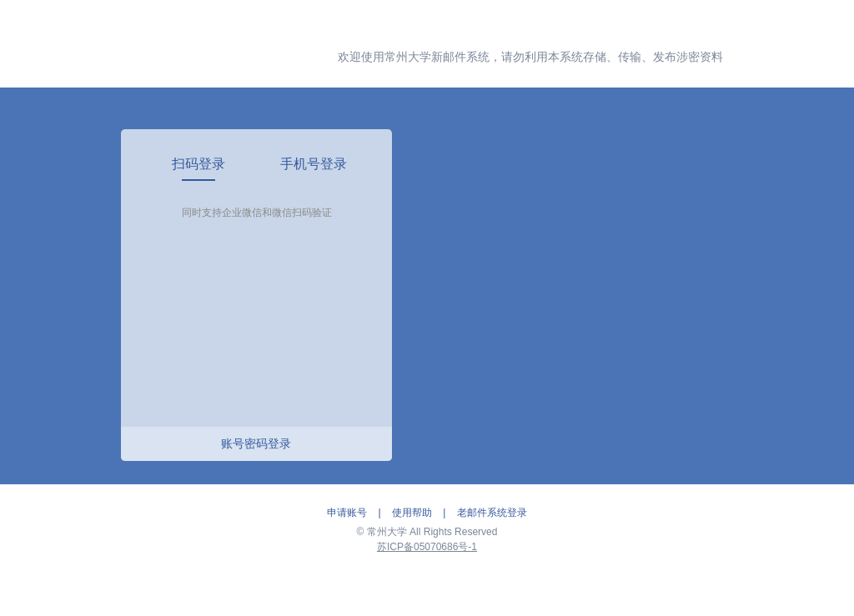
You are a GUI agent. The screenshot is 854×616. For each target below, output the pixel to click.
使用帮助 (412, 513)
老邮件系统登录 (492, 513)
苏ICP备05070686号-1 (427, 547)
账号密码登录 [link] (256, 443)
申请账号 (347, 513)
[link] (199, 164)
